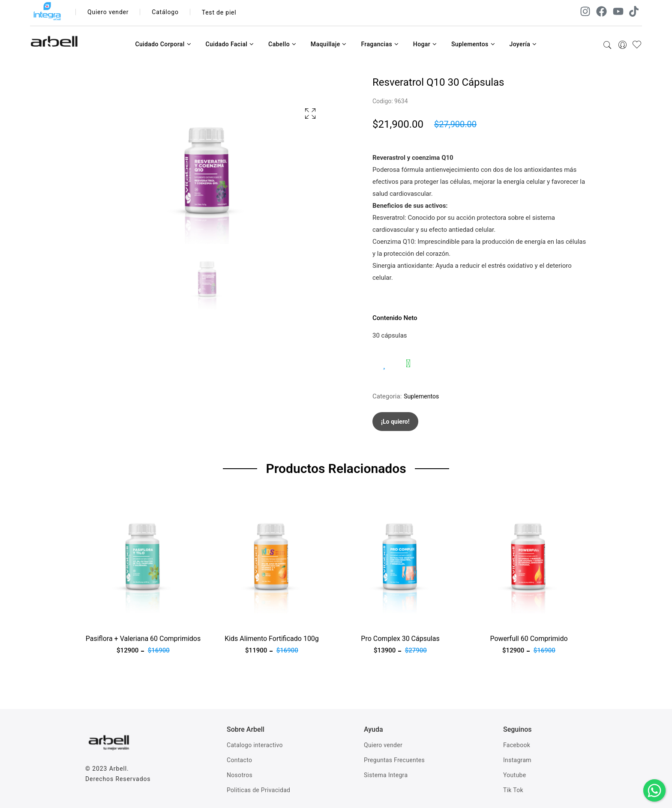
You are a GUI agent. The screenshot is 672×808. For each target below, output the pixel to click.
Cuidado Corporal (163, 44)
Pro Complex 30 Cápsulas (400, 639)
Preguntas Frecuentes (394, 760)
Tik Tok (513, 790)
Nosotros (240, 775)
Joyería (523, 44)
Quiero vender (108, 12)
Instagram (517, 760)
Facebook (517, 745)
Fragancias (380, 44)
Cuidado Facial (229, 44)
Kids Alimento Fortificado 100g (272, 639)
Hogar (425, 44)
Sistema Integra (386, 775)
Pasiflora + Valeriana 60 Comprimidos (143, 639)
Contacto (239, 760)
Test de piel (219, 12)
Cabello (282, 44)
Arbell (118, 769)
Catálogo (166, 12)
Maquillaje (329, 44)
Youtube (514, 775)
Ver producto (104, 619)
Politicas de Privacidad (258, 790)
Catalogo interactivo (255, 745)
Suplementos (473, 44)
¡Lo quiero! (395, 422)
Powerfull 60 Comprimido (529, 639)
